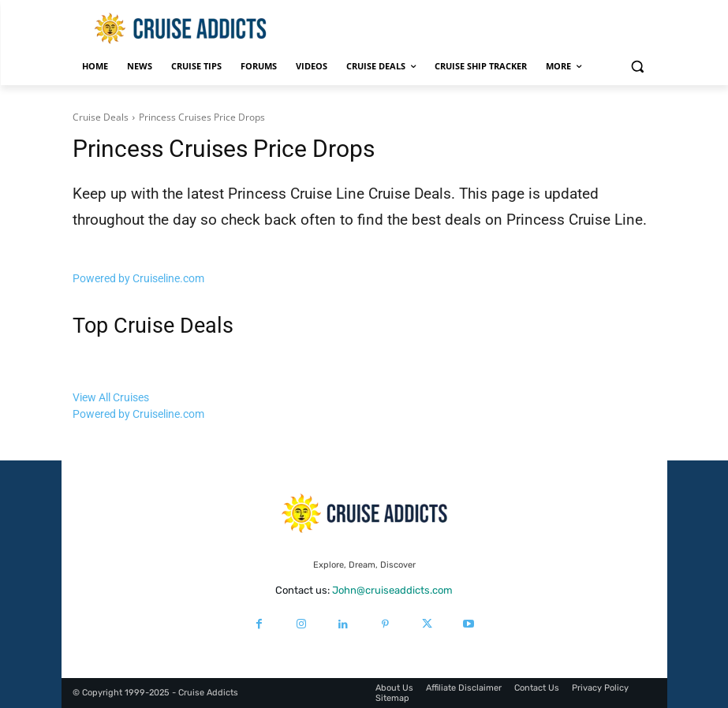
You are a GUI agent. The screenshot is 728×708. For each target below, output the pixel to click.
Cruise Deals (101, 117)
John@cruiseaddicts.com (392, 590)
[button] (638, 67)
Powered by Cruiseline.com (138, 278)
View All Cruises (111, 397)
